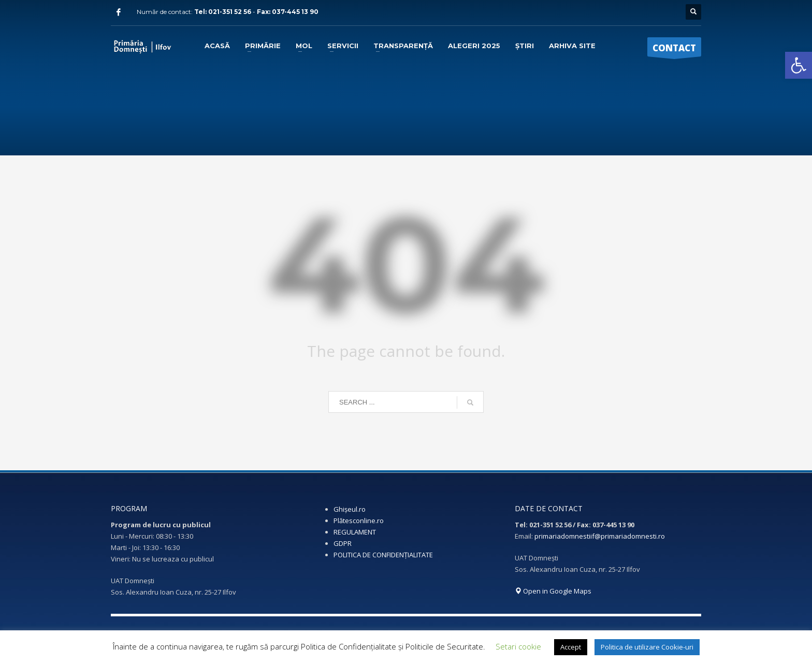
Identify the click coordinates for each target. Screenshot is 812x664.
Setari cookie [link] (518, 646)
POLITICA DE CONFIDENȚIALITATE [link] (383, 555)
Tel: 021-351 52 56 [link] (223, 12)
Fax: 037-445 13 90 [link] (288, 12)
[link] (799, 65)
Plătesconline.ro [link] (359, 521)
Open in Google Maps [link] (553, 591)
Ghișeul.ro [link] (350, 509)
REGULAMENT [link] (355, 532)
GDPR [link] (343, 543)
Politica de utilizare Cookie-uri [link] (647, 647)
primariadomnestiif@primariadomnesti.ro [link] (600, 536)
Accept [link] (571, 647)
